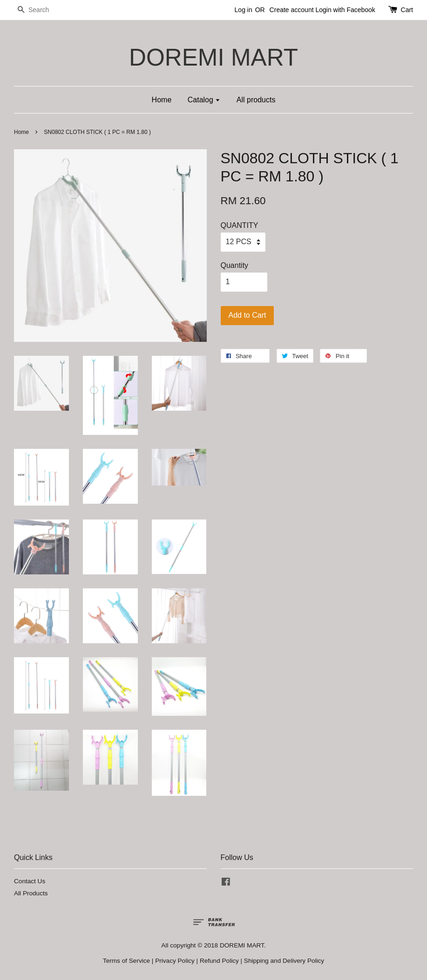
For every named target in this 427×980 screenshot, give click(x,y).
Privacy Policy (175, 961)
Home (162, 100)
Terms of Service (126, 961)
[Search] (42, 10)
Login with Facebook (345, 10)
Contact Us (30, 881)
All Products (31, 893)
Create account (292, 10)
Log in (244, 10)
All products (256, 100)
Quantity (235, 265)
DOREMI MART (213, 57)
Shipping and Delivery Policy (284, 961)
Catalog (204, 100)
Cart (407, 10)
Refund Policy (219, 961)
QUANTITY (240, 225)
